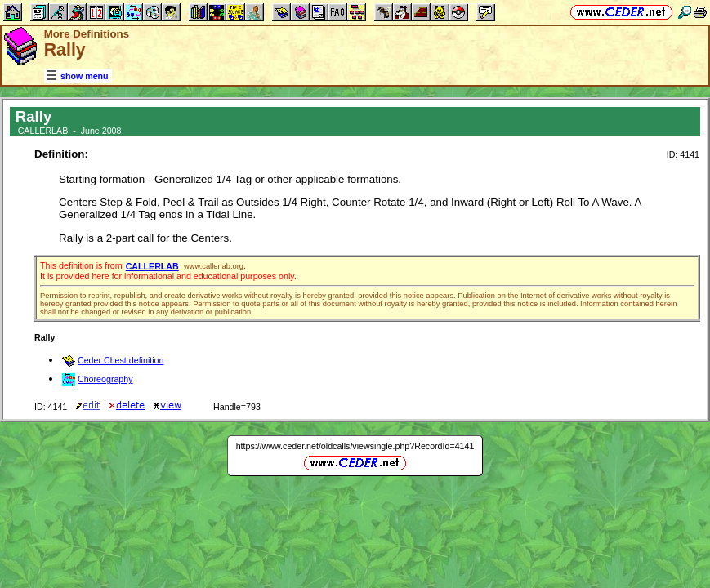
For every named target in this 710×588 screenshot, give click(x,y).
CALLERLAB (152, 266)
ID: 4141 (683, 154)
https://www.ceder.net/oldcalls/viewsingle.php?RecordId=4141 (355, 446)
